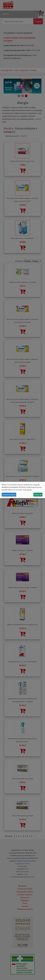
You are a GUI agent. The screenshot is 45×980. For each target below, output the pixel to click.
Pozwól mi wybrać (9, 495)
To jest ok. (38, 495)
